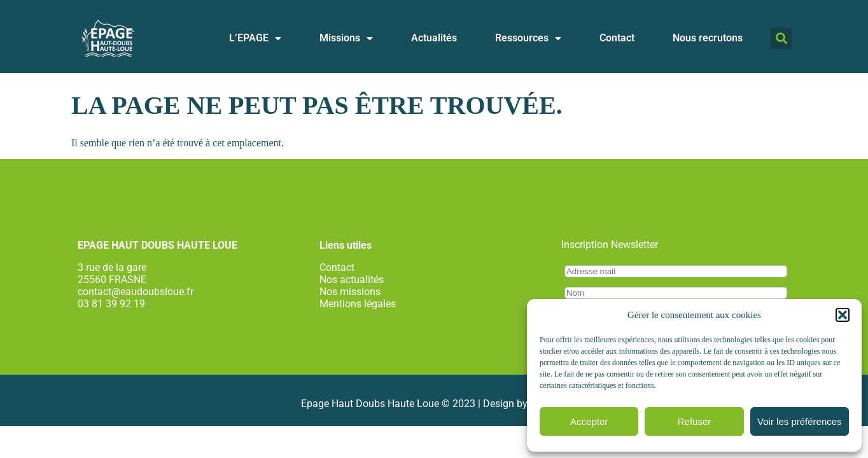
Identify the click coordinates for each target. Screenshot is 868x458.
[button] (843, 315)
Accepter (589, 421)
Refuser (695, 421)
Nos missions (350, 292)
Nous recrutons (708, 38)
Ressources (528, 38)
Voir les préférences (800, 421)
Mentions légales (358, 304)
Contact (617, 38)
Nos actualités (352, 280)
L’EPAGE (255, 38)
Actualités (434, 38)
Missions (346, 38)
